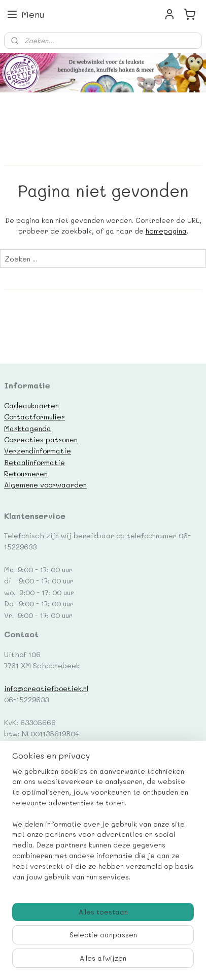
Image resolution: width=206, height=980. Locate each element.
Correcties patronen (41, 439)
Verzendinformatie (38, 450)
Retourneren (26, 473)
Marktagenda (28, 428)
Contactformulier (35, 416)
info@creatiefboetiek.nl (46, 688)
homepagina (166, 231)
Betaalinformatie (35, 462)
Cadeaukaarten (31, 405)
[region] (103, 828)
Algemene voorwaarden (45, 484)
